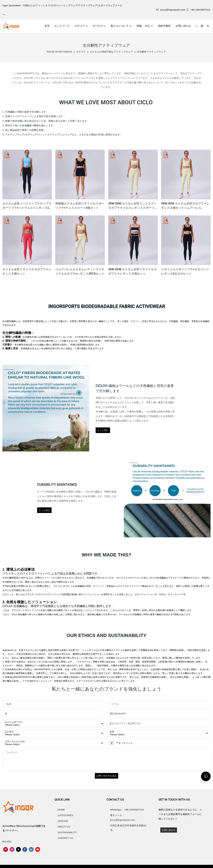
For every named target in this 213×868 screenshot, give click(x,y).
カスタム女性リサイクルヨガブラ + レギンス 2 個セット (27, 272)
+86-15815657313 (198, 10)
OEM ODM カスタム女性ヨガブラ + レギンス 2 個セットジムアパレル (185, 206)
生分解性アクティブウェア (151, 52)
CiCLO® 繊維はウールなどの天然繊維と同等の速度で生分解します (135, 388)
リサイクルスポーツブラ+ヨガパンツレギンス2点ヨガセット (185, 272)
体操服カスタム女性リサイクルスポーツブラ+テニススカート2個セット (80, 206)
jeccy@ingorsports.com (171, 10)
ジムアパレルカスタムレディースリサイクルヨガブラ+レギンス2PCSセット (80, 272)
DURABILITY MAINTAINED (57, 485)
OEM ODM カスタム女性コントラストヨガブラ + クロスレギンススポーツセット (133, 206)
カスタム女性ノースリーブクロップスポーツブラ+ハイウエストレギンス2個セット (27, 206)
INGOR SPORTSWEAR (59, 52)
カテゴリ (81, 52)
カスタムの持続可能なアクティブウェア (111, 52)
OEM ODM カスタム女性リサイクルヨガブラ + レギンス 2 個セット (132, 272)
